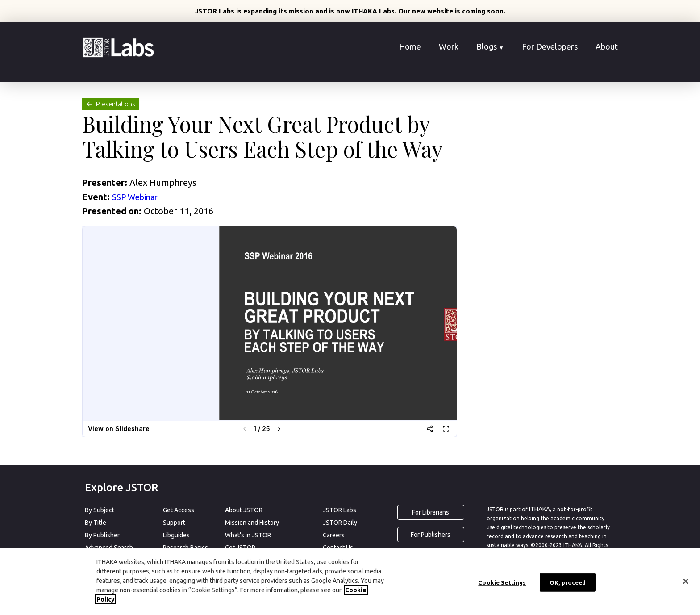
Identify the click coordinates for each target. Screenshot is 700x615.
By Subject (100, 510)
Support (174, 523)
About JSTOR (244, 510)
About (607, 46)
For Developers (550, 46)
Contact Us (338, 548)
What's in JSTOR (248, 535)
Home (410, 46)
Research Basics (185, 548)
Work (449, 46)
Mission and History (252, 523)
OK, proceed (568, 582)
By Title (96, 523)
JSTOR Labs (340, 510)
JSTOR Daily (340, 523)
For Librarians (431, 512)
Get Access (179, 510)
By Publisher (102, 535)
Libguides (176, 535)
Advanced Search (109, 548)
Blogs (490, 46)
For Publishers (431, 535)
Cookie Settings (502, 582)
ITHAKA (540, 509)
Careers (334, 535)
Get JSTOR (240, 548)
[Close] (686, 581)
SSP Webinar (135, 197)
